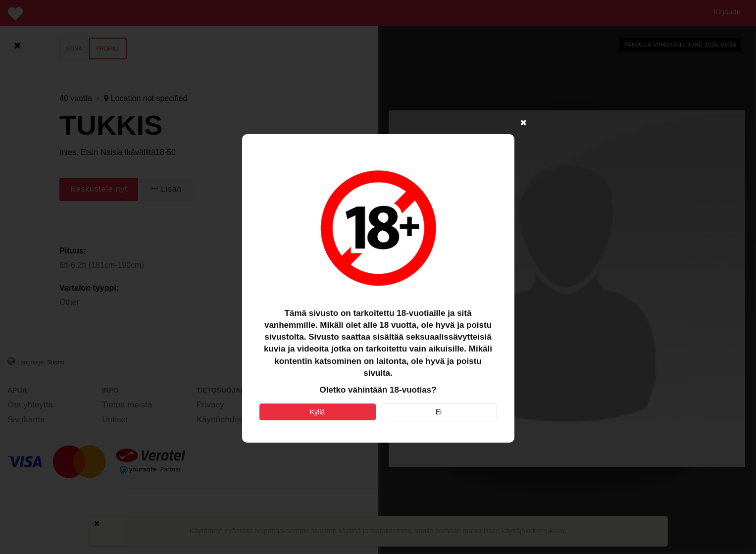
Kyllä (317, 412)
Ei (439, 412)
